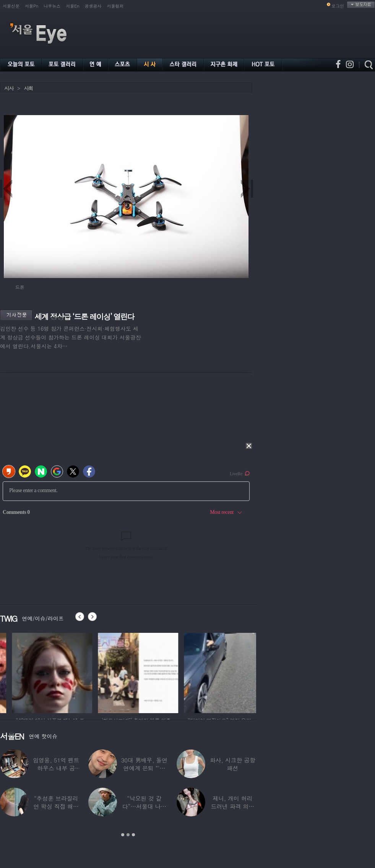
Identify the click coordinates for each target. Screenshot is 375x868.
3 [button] (133, 835)
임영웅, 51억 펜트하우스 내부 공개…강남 (56, 768)
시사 (9, 88)
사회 (28, 88)
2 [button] (128, 835)
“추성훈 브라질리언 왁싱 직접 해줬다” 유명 (56, 806)
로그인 (338, 6)
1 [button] (123, 835)
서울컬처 (115, 6)
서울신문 (11, 6)
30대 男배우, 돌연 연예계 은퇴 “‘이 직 (144, 768)
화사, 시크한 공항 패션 (233, 764)
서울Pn (32, 6)
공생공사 (93, 6)
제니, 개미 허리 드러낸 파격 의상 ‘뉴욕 (232, 806)
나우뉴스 (52, 6)
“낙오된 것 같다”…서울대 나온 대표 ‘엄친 (144, 806)
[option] (94, 672)
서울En (72, 6)
